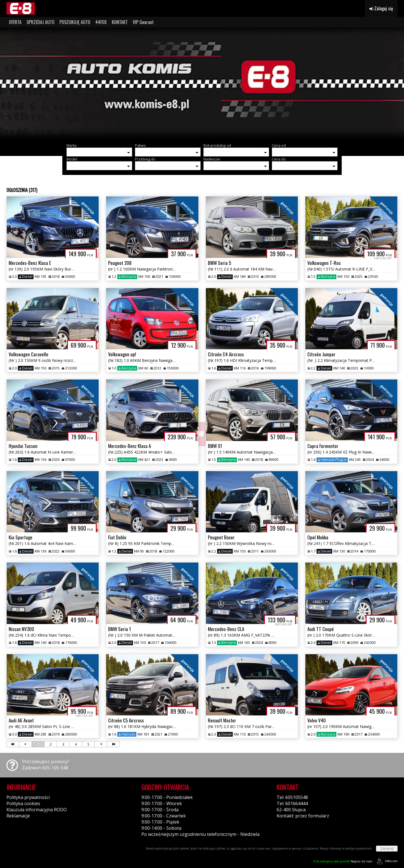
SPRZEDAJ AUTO (41, 22)
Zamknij (387, 849)
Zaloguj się (381, 8)
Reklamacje (18, 816)
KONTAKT (120, 22)
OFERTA (15, 22)
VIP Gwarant (143, 22)
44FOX (101, 22)
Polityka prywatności (28, 797)
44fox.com (386, 861)
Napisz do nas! (343, 861)
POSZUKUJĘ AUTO (75, 22)
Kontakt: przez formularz (303, 816)
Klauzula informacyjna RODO (37, 810)
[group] (202, 83)
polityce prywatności (359, 848)
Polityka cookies (23, 803)
